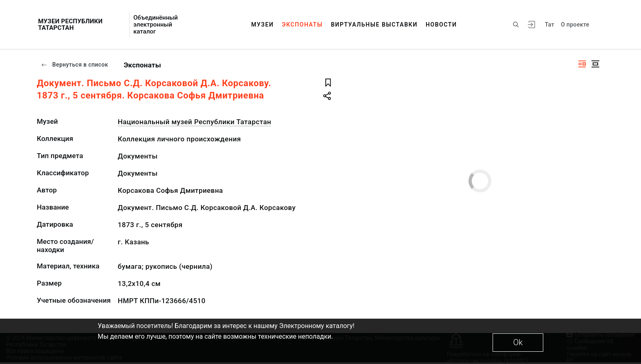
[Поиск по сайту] (516, 25)
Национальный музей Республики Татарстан (194, 122)
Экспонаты (303, 25)
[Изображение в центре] (595, 64)
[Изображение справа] (582, 64)
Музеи (262, 25)
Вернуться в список (74, 65)
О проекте (575, 25)
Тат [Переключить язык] (550, 25)
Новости (441, 25)
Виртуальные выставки (374, 25)
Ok (518, 342)
